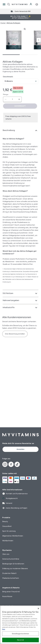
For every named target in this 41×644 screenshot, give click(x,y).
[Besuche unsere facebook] (11, 464)
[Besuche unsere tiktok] (17, 464)
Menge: (6, 94)
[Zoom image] (25, 29)
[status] (12, 99)
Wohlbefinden (8, 541)
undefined (20, 81)
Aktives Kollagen (13, 23)
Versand (7, 503)
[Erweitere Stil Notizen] (20, 293)
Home (3, 23)
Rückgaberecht (10, 498)
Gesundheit (7, 526)
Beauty (5, 521)
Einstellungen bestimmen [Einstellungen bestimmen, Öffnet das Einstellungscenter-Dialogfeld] (21, 634)
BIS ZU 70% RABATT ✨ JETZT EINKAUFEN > (21, 17)
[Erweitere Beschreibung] (20, 130)
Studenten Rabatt (9, 573)
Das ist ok (20, 640)
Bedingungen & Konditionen (13, 564)
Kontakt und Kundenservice (15, 494)
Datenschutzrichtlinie (11, 559)
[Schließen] (38, 609)
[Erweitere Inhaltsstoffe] (20, 308)
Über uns (6, 554)
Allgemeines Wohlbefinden (13, 536)
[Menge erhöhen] (19, 99)
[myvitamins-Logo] (20, 4)
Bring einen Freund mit (11, 592)
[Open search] (9, 4)
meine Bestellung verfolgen (15, 508)
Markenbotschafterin (11, 578)
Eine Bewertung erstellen (15, 334)
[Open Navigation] (4, 4)
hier (4, 629)
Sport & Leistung (9, 531)
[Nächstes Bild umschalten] (39, 40)
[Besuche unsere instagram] (5, 464)
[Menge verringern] (6, 99)
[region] (20, 625)
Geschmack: (8, 77)
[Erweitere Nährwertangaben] (20, 301)
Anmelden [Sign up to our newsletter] (20, 449)
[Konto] (31, 4)
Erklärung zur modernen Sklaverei (15, 568)
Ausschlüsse (7, 596)
